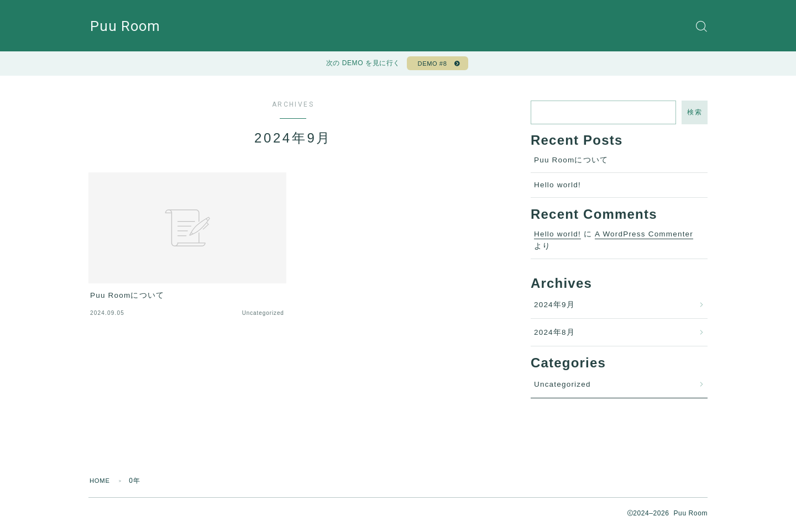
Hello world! (557, 188)
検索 (695, 115)
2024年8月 (554, 336)
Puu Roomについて (571, 163)
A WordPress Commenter (644, 237)
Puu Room (127, 26)
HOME (101, 484)
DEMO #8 (431, 65)
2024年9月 (554, 308)
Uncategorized (562, 388)
